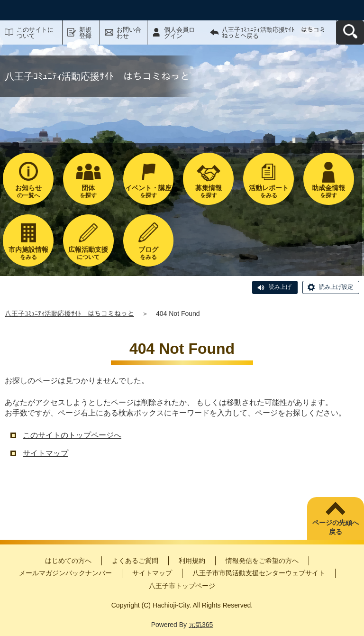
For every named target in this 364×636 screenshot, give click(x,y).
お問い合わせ (129, 33)
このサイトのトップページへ (72, 435)
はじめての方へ (68, 561)
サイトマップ (45, 453)
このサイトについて (35, 33)
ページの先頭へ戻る (336, 527)
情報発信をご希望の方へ (262, 561)
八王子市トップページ (182, 586)
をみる (268, 191)
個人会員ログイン (179, 33)
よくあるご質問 (135, 561)
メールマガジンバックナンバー (65, 573)
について (88, 253)
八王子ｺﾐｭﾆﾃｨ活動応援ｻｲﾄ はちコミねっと (69, 313)
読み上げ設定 (336, 287)
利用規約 (192, 561)
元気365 (201, 625)
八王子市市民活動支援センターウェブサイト (259, 573)
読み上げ (280, 287)
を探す (88, 191)
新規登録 (85, 33)
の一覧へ (28, 191)
